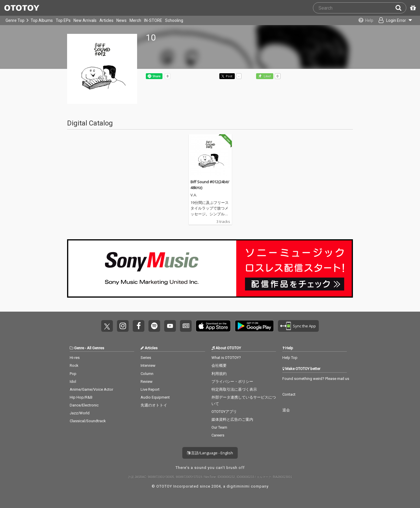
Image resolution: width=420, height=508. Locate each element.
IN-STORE (153, 20)
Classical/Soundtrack (88, 421)
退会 (286, 410)
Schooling (174, 20)
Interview (148, 365)
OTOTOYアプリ (224, 412)
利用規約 (219, 374)
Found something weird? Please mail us (316, 379)
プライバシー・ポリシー (232, 382)
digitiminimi (238, 486)
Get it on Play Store (254, 326)
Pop (73, 374)
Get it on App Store (213, 326)
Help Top (290, 358)
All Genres (96, 348)
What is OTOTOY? (226, 358)
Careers (218, 435)
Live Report (150, 389)
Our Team (219, 427)
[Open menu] (395, 20)
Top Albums (42, 20)
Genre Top (15, 20)
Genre (79, 348)
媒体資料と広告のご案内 (232, 419)
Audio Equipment (155, 397)
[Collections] (365, 20)
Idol (73, 382)
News (121, 20)
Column (147, 374)
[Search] (401, 8)
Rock (74, 365)
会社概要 (219, 365)
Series (146, 358)
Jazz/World (80, 413)
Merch (135, 20)
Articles (106, 20)
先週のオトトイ (154, 405)
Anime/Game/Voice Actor (91, 389)
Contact (289, 394)
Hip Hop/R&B (81, 397)
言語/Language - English (210, 453)
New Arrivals (85, 20)
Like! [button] (267, 76)
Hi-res (75, 358)
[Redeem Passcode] (412, 8)
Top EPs (63, 20)
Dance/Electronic (84, 405)
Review (147, 382)
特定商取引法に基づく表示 (234, 389)
